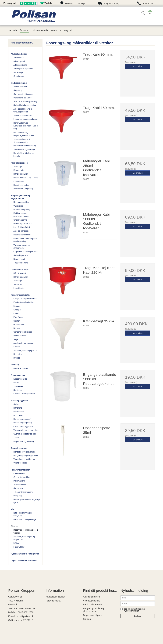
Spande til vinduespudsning (25, 101)
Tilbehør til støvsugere (23, 492)
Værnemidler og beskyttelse (26, 430)
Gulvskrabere (19, 325)
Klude (16, 313)
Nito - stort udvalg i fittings (25, 519)
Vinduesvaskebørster (23, 115)
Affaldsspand (19, 61)
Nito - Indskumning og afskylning (23, 514)
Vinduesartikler (20, 336)
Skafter (17, 321)
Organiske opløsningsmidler (26, 252)
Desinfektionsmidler (22, 235)
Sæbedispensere (21, 255)
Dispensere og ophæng (24, 441)
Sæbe (16, 404)
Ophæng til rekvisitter (23, 332)
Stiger (16, 339)
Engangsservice (18, 375)
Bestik (16, 383)
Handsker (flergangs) (23, 423)
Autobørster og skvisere (24, 343)
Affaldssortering (20, 65)
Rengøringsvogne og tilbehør (26, 456)
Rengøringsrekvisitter (21, 295)
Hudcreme (18, 415)
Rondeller (18, 354)
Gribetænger (19, 76)
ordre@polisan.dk (25, 616)
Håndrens (18, 408)
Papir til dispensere (19, 163)
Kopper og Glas (20, 379)
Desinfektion (19, 412)
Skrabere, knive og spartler (25, 351)
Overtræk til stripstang (23, 94)
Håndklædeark (20, 273)
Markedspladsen (21, 368)
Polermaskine (19, 481)
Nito (12, 509)
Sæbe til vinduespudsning (25, 105)
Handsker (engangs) (22, 419)
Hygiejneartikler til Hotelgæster (25, 554)
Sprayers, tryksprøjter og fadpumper (24, 538)
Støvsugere (19, 488)
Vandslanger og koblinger (25, 149)
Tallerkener (18, 386)
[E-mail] (138, 604)
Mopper (17, 306)
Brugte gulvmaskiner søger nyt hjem (27, 501)
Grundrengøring (20, 220)
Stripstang (18, 90)
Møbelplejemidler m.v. (23, 224)
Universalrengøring (22, 210)
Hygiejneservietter (21, 185)
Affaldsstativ (19, 58)
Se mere (87, 619)
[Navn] (138, 598)
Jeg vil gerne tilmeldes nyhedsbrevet (134, 610)
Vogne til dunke (20, 463)
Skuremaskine (20, 485)
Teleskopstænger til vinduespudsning (22, 140)
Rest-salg (15, 365)
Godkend (138, 616)
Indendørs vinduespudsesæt (26, 119)
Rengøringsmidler (21, 202)
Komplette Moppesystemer (25, 299)
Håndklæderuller (21, 174)
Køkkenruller (19, 170)
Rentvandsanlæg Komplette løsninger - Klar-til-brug (26, 126)
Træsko (17, 438)
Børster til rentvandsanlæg (25, 146)
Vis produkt (138, 66)
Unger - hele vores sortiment (24, 561)
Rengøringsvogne (19, 448)
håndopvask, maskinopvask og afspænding (26, 240)
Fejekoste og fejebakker (24, 302)
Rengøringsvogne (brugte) (25, 452)
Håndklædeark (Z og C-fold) (26, 178)
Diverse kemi (19, 259)
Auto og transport (21, 231)
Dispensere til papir (19, 270)
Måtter (16, 543)
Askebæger (19, 72)
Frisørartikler (19, 547)
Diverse (17, 358)
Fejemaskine (19, 473)
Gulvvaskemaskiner (22, 477)
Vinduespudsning (19, 83)
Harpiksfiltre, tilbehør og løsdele (24, 155)
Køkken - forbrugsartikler (24, 394)
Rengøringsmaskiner (20, 470)
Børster (17, 328)
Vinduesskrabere (21, 87)
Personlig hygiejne (19, 401)
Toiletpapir (18, 167)
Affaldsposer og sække (23, 69)
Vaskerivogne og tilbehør (24, 459)
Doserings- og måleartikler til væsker (26, 531)
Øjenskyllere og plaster (23, 427)
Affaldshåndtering (19, 54)
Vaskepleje (18, 206)
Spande (17, 347)
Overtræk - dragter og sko (25, 434)
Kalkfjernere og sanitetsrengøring (21, 215)
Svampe (17, 310)
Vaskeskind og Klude (23, 98)
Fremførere (18, 317)
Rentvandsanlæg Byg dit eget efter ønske (24, 134)
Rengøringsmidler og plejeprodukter (20, 197)
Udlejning (18, 496)
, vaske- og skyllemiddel (22, 247)
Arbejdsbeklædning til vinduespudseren (23, 110)
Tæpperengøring (21, 263)
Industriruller (19, 181)
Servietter (18, 284)
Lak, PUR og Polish (22, 227)
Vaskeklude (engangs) (23, 189)
